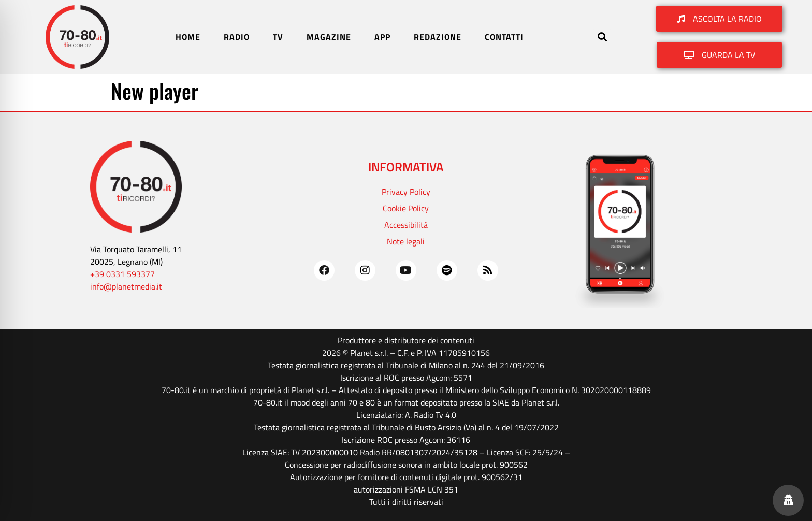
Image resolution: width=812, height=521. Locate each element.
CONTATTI (504, 37)
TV (278, 37)
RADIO (237, 37)
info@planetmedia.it (126, 286)
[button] (602, 37)
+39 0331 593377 (122, 274)
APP (382, 37)
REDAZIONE (438, 37)
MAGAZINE (329, 37)
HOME (188, 37)
